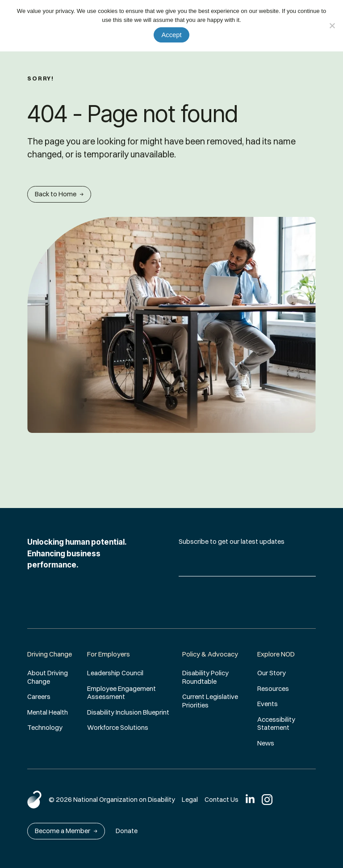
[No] (332, 25)
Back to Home (59, 194)
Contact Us (222, 799)
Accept (171, 35)
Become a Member (66, 831)
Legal (190, 799)
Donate (127, 831)
